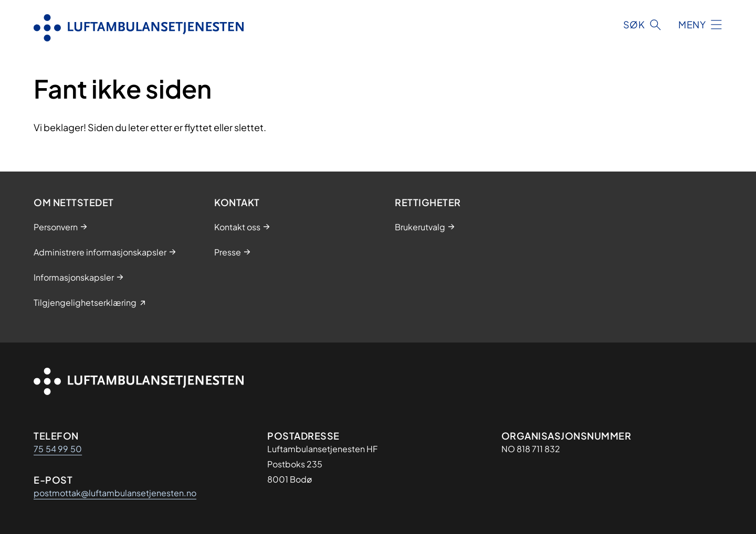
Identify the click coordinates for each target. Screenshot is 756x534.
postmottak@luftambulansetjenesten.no (115, 493)
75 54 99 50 (58, 449)
